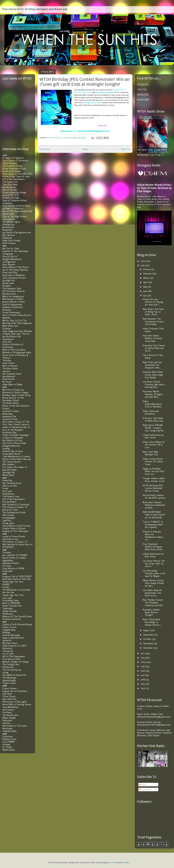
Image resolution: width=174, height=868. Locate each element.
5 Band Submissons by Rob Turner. (153, 436)
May (146, 287)
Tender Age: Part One (13, 582)
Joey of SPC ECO (11, 195)
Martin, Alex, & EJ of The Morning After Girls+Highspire (17, 322)
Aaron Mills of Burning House (17, 704)
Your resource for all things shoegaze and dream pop (35, 9)
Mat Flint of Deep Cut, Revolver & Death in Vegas (15, 391)
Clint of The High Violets (15, 216)
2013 (143, 658)
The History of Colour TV (15, 507)
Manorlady (7, 414)
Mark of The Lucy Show (14, 350)
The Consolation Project (14, 278)
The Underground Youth (14, 512)
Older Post (126, 149)
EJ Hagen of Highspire (13, 158)
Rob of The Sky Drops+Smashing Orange (14, 191)
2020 (143, 688)
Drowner (7, 328)
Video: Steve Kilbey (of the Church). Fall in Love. (154, 445)
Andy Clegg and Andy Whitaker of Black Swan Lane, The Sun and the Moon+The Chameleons (17, 335)
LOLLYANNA (8, 742)
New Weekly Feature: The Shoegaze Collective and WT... (153, 603)
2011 (143, 265)
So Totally (7, 747)
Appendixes (8, 560)
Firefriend (7, 712)
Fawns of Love (9, 627)
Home (85, 149)
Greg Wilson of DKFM (13, 568)
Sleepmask (7, 238)
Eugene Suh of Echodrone (15, 691)
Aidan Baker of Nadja (12, 384)
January (147, 269)
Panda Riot (7, 480)
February (148, 274)
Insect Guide (8, 214)
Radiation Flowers (11, 563)
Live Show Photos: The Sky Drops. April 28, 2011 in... (154, 564)
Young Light (8, 523)
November (149, 644)
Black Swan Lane (10, 326)
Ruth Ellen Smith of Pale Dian (17, 579)
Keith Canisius (9, 243)
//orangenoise (9, 262)
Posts (143, 785)
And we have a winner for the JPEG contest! (154, 497)
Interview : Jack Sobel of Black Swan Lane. (153, 419)
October (148, 639)
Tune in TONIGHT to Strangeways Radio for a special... (153, 525)
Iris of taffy (8, 654)
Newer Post (45, 149)
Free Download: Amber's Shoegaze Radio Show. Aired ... (153, 547)
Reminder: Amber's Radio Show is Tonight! (152, 612)
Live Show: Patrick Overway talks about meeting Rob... (154, 384)
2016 (143, 671)
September (149, 635)
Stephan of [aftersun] (12, 307)
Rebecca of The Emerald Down (17, 616)
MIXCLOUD (143, 95)
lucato (112, 862)
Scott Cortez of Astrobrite (15, 160)
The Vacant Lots (10, 182)
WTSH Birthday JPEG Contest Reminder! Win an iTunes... (153, 488)
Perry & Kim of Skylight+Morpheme (12, 258)
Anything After (10, 432)
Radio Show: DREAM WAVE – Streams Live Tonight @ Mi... (154, 428)
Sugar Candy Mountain (13, 638)
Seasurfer (7, 640)
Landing (6, 448)
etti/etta (6, 723)
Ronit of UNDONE (11, 603)
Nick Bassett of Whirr (13, 299)
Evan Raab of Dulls (11, 659)
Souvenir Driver (10, 419)
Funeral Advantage (11, 635)
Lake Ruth (7, 694)
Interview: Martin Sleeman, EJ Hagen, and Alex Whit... (153, 394)
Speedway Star (9, 416)
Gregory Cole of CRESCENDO (17, 576)
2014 (143, 662)
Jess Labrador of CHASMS (15, 555)
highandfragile (9, 680)
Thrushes (7, 360)
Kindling (6, 632)
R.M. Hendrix (8, 464)
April (146, 282)
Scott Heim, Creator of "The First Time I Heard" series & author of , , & (16, 426)
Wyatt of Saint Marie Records (17, 459)
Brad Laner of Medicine (14, 275)
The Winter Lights (11, 222)
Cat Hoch (7, 566)
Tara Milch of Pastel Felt (14, 675)
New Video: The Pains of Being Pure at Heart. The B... (153, 312)
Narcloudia (7, 728)
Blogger (127, 862)
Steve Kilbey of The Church (16, 267)
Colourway (8, 736)
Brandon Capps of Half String (16, 395)
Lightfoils (7, 520)
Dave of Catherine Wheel (15, 200)
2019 (143, 684)
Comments (145, 789)
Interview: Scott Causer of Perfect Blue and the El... (154, 348)
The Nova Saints (10, 368)
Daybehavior (8, 494)
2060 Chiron (8, 363)
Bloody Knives (9, 187)
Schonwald (7, 571)
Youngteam (8, 254)
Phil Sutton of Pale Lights (15, 702)
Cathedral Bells (10, 731)
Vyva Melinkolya (10, 707)
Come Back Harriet (11, 454)
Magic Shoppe (9, 718)
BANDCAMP (143, 100)
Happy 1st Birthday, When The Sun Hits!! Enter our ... (154, 471)
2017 (143, 675)
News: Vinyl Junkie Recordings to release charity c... (152, 622)
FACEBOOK (143, 85)
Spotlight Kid (9, 280)
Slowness (7, 310)
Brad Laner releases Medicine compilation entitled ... (154, 505)
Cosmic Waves (9, 688)
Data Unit (7, 342)
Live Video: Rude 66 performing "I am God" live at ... (152, 593)
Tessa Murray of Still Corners (17, 526)
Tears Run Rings (10, 184)
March (147, 278)
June (146, 291)
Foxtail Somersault (11, 312)
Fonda (5, 488)
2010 (143, 261)
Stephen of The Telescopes (15, 251)
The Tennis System (12, 462)
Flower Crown (9, 683)
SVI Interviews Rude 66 (14, 291)
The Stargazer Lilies (12, 288)
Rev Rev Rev (8, 592)
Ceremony (7, 203)
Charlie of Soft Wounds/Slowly (17, 624)
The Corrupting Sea (12, 670)
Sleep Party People (11, 240)
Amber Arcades (10, 611)
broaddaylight (9, 518)
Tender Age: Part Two (13, 595)
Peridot (6, 587)
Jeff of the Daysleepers (14, 179)
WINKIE (6, 584)
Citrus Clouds (9, 696)
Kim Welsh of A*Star (12, 440)
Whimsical (7, 648)
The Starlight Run (11, 664)
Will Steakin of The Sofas (15, 726)
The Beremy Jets (10, 715)
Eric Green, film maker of (15, 468)
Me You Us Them (11, 248)
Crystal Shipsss (10, 502)
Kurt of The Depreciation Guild (17, 211)
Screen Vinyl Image (12, 171)
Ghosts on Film (10, 486)
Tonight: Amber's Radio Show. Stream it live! (154, 480)
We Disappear (17, 430)
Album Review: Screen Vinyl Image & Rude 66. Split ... (153, 583)
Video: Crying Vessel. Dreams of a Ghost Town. (153, 462)
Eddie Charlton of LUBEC (14, 646)
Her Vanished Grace (12, 374)
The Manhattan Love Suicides (16, 590)
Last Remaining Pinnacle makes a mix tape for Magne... (154, 573)
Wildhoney (8, 614)
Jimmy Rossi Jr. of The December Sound (13, 399)
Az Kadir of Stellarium (13, 208)
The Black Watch (10, 403)
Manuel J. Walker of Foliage (16, 662)
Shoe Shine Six (9, 699)
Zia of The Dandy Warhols (15, 270)
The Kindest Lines (11, 496)
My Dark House (10, 643)
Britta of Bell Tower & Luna (16, 176)
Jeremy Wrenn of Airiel (14, 302)
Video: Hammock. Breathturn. (151, 412)
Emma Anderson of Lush (14, 168)
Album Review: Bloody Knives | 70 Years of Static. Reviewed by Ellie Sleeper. (154, 188)
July (145, 295)
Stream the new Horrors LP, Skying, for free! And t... (153, 302)
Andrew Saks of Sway (13, 451)
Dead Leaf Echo (10, 272)
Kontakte (7, 286)
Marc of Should (10, 366)
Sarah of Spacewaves (12, 304)
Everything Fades (11, 600)
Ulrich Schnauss (10, 163)
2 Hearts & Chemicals (13, 438)
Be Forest (7, 382)
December (149, 648)
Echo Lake (7, 491)
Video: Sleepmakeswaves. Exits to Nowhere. (152, 404)
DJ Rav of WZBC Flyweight (16, 435)
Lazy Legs (7, 598)
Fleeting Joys (9, 224)
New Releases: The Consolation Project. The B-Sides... (153, 321)
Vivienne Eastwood (12, 619)
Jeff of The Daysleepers (14, 656)
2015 (143, 666)
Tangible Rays (9, 630)
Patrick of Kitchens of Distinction (13, 346)
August (147, 630)
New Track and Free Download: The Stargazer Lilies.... (152, 365)
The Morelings (9, 678)
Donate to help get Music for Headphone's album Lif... (153, 536)
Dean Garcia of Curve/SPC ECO (17, 174)
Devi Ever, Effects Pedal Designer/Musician (14, 444)
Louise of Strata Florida (14, 536)
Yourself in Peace (11, 411)
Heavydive (7, 720)
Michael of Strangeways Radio (17, 352)
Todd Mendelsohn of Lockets (16, 456)
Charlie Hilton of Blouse (14, 528)
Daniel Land (8, 283)
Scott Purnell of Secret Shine (16, 206)
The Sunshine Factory (13, 166)
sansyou (6, 371)
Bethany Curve (9, 739)
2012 (143, 653)
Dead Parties (8, 379)
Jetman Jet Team (10, 510)
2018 (143, 680)
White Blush (8, 475)
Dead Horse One (10, 539)
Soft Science (8, 710)
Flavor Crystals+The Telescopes (12, 607)
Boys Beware (9, 264)
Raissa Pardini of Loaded (14, 558)
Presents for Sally (11, 198)
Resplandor (8, 230)
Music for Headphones (13, 296)
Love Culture (9, 219)
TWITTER (142, 90)
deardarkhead (9, 376)
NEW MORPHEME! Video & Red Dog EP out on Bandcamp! (154, 515)
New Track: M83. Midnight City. (151, 453)
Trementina (8, 651)
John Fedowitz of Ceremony (16, 504)
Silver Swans (8, 515)
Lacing (5, 672)
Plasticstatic (8, 667)
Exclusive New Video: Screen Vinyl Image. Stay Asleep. (153, 375)
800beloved (8, 227)
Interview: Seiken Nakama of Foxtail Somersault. (152, 338)
